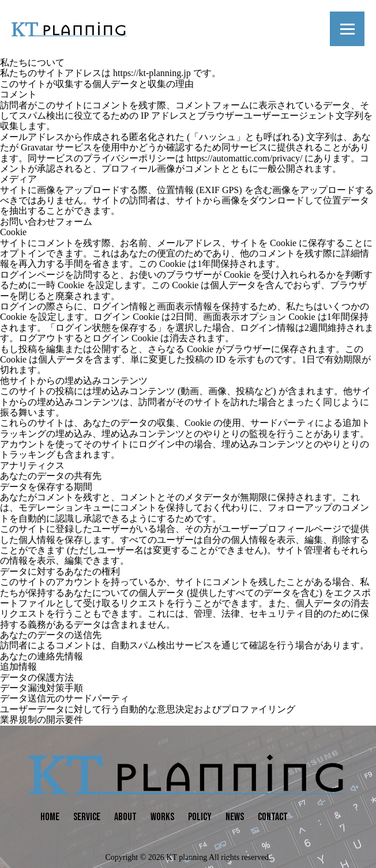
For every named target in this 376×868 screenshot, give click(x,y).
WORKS (162, 817)
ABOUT (125, 817)
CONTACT (273, 817)
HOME (50, 817)
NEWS (235, 817)
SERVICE (87, 817)
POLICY (200, 817)
